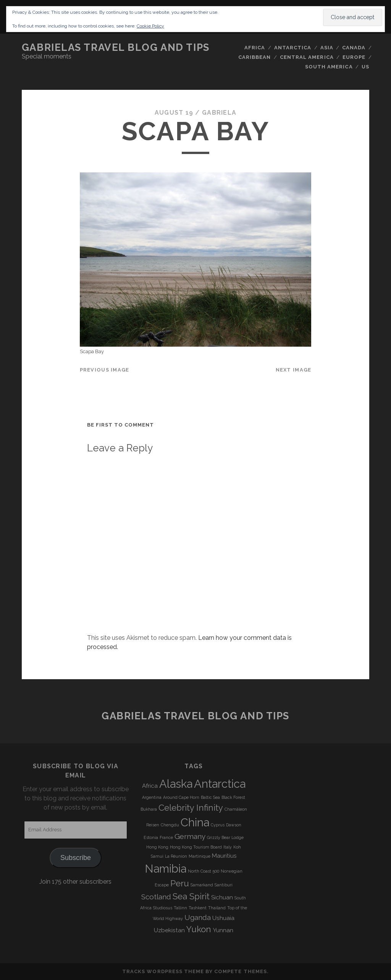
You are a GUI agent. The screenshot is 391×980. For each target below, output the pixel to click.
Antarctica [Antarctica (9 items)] (220, 784)
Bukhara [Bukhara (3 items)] (149, 809)
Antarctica (293, 48)
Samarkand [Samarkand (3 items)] (202, 885)
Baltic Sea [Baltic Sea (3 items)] (210, 797)
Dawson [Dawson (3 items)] (234, 825)
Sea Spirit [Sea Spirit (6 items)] (191, 896)
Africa (255, 48)
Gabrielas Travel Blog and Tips (116, 47)
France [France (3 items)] (166, 837)
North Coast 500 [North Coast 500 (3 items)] (204, 871)
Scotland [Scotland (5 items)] (156, 897)
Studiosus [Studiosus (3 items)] (163, 908)
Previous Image (105, 370)
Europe (354, 57)
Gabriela (219, 113)
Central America (307, 57)
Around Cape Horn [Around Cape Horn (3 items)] (181, 797)
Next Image (294, 370)
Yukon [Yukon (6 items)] (199, 929)
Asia (327, 48)
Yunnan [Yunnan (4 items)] (223, 930)
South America (329, 67)
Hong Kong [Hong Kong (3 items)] (157, 847)
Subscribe (76, 858)
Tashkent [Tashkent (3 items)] (198, 908)
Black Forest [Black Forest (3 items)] (233, 797)
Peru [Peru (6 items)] (180, 883)
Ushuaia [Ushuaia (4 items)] (223, 918)
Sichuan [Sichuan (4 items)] (222, 897)
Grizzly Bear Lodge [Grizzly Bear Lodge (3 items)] (225, 837)
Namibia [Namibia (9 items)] (166, 869)
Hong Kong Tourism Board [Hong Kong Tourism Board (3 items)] (196, 847)
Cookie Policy (150, 26)
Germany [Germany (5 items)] (190, 836)
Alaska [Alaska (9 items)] (176, 784)
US (365, 67)
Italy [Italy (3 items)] (228, 847)
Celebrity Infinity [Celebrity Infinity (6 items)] (191, 808)
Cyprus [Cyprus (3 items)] (218, 825)
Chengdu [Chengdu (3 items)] (170, 825)
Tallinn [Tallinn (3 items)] (180, 908)
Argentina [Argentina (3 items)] (152, 797)
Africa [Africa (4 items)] (150, 786)
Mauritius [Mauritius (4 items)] (224, 856)
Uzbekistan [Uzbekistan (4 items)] (169, 930)
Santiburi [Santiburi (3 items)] (224, 885)
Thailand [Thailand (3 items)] (217, 908)
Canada (354, 48)
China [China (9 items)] (195, 822)
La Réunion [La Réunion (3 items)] (176, 856)
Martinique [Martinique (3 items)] (200, 856)
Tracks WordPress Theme (163, 971)
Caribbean (254, 57)
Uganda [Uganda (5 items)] (198, 917)
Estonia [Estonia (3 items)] (151, 837)
